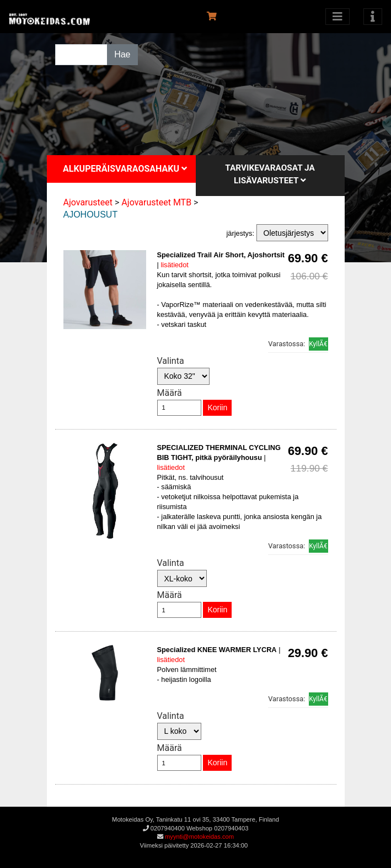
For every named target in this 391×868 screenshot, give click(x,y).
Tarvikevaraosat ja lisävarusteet (270, 174)
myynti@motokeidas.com (199, 837)
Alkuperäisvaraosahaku (125, 169)
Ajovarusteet (88, 202)
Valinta (171, 361)
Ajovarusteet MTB (156, 202)
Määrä (170, 393)
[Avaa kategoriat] (338, 17)
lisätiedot (175, 265)
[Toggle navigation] (373, 17)
